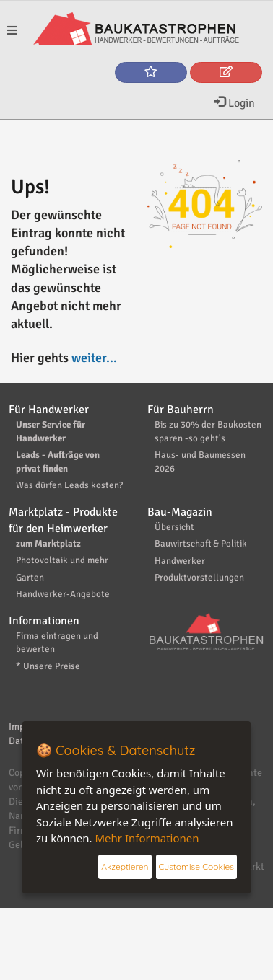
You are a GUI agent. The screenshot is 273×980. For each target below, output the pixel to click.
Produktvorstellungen (199, 578)
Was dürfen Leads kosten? (69, 485)
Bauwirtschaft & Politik (201, 544)
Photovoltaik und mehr (62, 560)
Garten (30, 578)
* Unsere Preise (48, 666)
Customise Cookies (196, 866)
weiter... (94, 358)
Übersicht (174, 527)
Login (234, 103)
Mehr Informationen (147, 838)
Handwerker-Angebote (63, 594)
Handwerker (180, 561)
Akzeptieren (125, 866)
